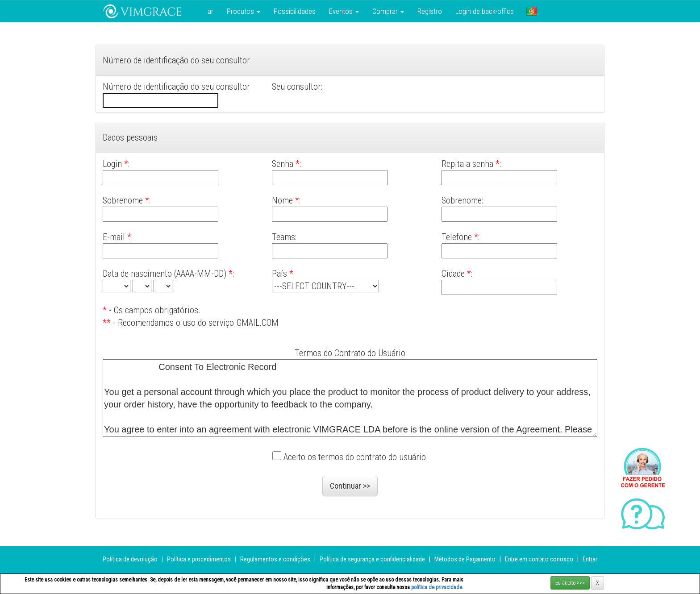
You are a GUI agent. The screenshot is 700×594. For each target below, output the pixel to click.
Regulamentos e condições (275, 559)
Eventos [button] (344, 11)
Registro (430, 11)
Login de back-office (485, 11)
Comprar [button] (388, 11)
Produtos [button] (244, 11)
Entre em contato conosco (539, 559)
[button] (532, 11)
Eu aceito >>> (570, 583)
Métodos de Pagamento (465, 559)
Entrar (590, 559)
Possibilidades (295, 11)
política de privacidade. (437, 587)
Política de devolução (130, 559)
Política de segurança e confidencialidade (372, 559)
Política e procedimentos (199, 559)
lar (210, 11)
